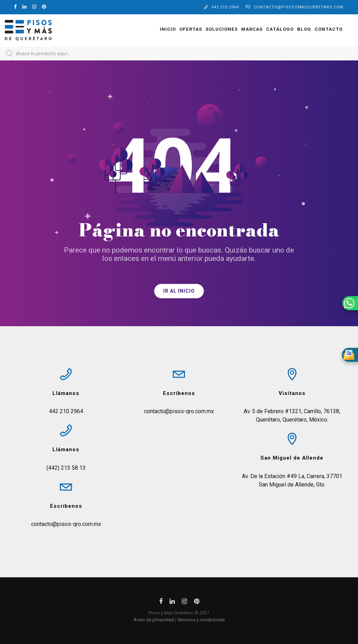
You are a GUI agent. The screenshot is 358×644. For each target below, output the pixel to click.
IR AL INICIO (179, 291)
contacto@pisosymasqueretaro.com (299, 7)
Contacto (319, 29)
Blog (294, 29)
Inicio (158, 29)
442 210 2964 (225, 7)
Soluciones (212, 29)
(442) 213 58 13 (66, 468)
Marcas (242, 29)
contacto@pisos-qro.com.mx (66, 524)
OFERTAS (181, 29)
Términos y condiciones (201, 620)
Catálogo (270, 29)
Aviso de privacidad (154, 620)
